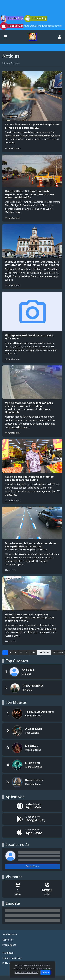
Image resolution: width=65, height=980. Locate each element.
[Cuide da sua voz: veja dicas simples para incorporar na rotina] (32, 472)
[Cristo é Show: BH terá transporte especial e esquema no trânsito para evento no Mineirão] (32, 188)
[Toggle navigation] (5, 37)
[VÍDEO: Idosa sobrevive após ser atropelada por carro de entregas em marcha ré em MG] (32, 611)
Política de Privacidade (26, 972)
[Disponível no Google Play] (32, 819)
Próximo (58, 653)
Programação (9, 945)
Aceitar (45, 972)
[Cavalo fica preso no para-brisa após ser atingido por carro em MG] (32, 111)
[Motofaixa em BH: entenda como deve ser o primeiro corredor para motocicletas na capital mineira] (32, 540)
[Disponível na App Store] (32, 832)
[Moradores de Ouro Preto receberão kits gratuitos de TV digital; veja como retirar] (32, 257)
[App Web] (32, 806)
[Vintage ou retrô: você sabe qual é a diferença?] (32, 327)
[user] (60, 37)
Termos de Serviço (12, 958)
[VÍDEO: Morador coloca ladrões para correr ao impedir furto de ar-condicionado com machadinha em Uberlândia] (32, 401)
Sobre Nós (8, 940)
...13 (33, 653)
